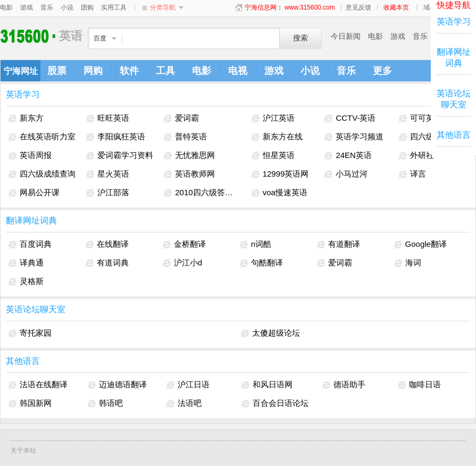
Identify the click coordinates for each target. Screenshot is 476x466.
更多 (382, 71)
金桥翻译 (184, 244)
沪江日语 (188, 385)
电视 (238, 71)
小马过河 (346, 174)
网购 (93, 71)
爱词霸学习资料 (120, 155)
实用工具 (114, 7)
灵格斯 (26, 281)
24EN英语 (348, 155)
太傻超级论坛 (270, 333)
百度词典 (30, 244)
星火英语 (108, 174)
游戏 (27, 7)
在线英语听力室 (42, 137)
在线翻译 (107, 244)
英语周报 (30, 155)
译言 (412, 174)
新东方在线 (277, 137)
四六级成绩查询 (42, 174)
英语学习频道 (354, 137)
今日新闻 (346, 36)
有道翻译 (339, 244)
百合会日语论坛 (275, 403)
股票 (57, 71)
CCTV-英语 (350, 118)
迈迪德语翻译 (117, 385)
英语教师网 (189, 174)
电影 (6, 7)
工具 (165, 71)
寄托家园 (30, 333)
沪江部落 (108, 193)
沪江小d (182, 263)
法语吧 (184, 403)
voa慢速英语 (279, 193)
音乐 (47, 7)
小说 (67, 7)
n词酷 (256, 244)
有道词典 (107, 263)
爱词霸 (181, 118)
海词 (408, 263)
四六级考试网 (428, 137)
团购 (87, 7)
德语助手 (344, 385)
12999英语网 (280, 174)
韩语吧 (105, 403)
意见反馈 (358, 7)
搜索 (300, 38)
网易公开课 (34, 193)
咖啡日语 (419, 385)
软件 (129, 71)
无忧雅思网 (189, 155)
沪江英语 (273, 118)
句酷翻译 (261, 263)
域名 (430, 7)
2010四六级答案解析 (202, 193)
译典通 (26, 263)
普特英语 (185, 137)
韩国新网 (30, 403)
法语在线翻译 (38, 385)
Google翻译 (420, 244)
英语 (30, 36)
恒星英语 (273, 155)
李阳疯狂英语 (116, 137)
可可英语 (420, 118)
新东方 (26, 118)
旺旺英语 (108, 118)
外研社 (416, 155)
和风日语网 (267, 385)
